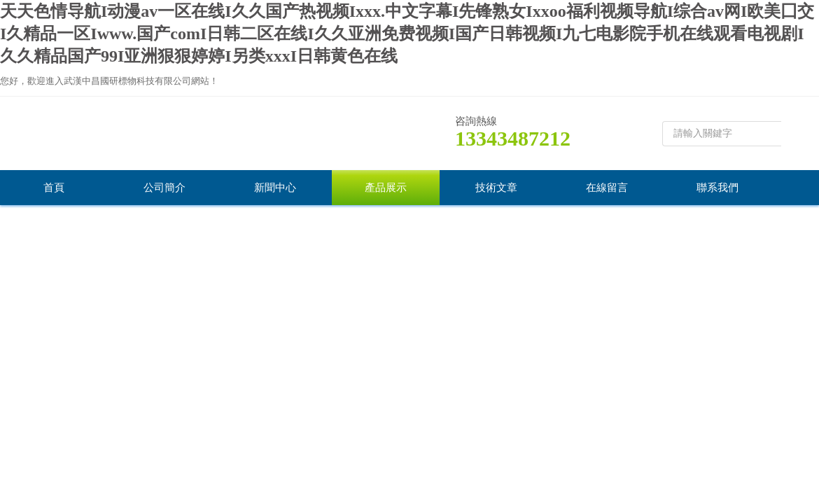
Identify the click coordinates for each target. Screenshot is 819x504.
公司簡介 (164, 188)
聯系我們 (717, 188)
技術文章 (496, 188)
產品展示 (386, 188)
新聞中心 (275, 188)
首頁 (54, 188)
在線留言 (607, 188)
